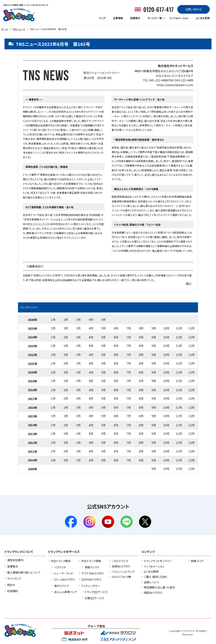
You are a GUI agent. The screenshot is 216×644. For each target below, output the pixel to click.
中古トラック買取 (91, 561)
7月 (129, 328)
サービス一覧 (155, 18)
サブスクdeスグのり (92, 573)
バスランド (60, 567)
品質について (152, 582)
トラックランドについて (19, 552)
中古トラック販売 (61, 561)
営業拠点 (135, 18)
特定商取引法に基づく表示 (159, 587)
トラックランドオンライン (158, 561)
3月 (78, 319)
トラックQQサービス (96, 592)
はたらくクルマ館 (121, 577)
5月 (103, 319)
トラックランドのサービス (64, 552)
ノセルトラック (120, 561)
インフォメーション (179, 18)
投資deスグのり (121, 566)
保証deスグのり (153, 592)
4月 (91, 319)
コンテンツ (148, 552)
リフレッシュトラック (123, 571)
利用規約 (13, 591)
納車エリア (197, 561)
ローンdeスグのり (64, 579)
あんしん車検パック (65, 592)
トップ (103, 18)
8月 (141, 328)
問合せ (11, 585)
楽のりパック (61, 586)
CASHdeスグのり (91, 579)
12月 (192, 328)
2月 (66, 319)
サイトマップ (14, 578)
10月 (166, 328)
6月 (116, 328)
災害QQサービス (94, 598)
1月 (53, 319)
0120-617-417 (158, 9)
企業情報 (118, 18)
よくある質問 (203, 18)
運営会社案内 (15, 560)
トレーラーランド (64, 573)
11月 (179, 328)
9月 (154, 328)
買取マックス (92, 567)
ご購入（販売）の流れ (156, 577)
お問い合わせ (193, 9)
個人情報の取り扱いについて (24, 572)
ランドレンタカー (91, 586)
